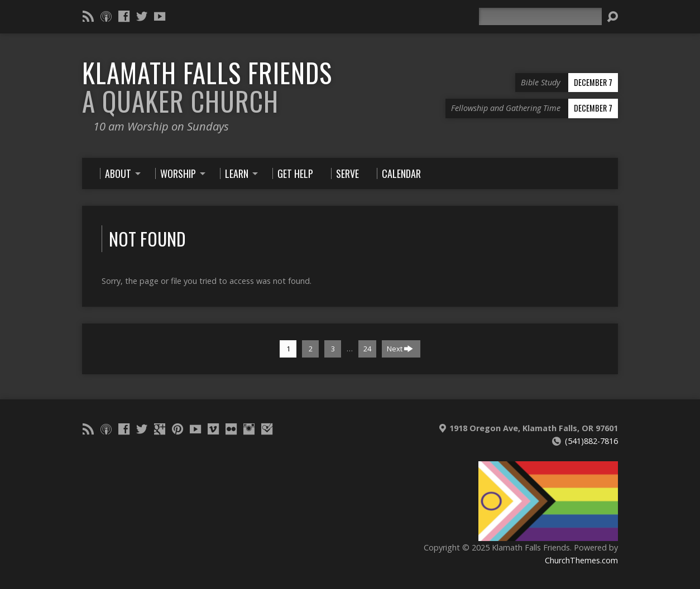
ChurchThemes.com (581, 560)
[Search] (540, 16)
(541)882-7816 (591, 441)
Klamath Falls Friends (207, 87)
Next (400, 349)
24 (367, 349)
